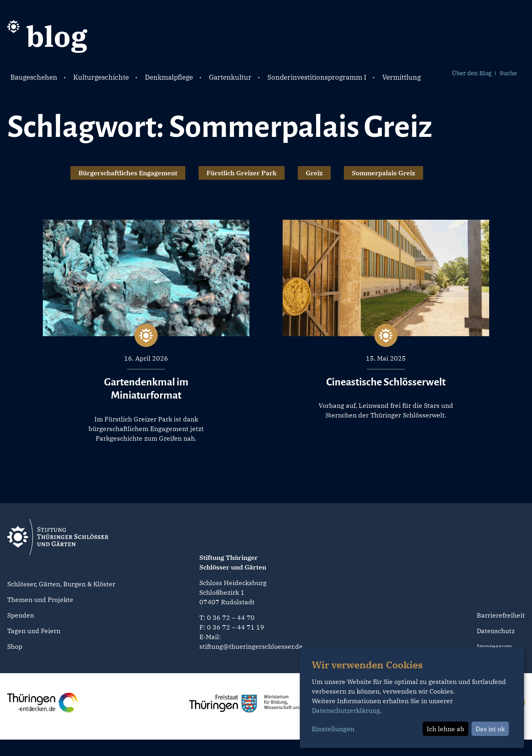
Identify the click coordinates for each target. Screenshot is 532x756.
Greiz (314, 173)
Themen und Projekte (40, 600)
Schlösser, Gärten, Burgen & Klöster (61, 584)
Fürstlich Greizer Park (242, 173)
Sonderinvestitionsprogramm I (317, 77)
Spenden (21, 615)
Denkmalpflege (169, 77)
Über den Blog (472, 73)
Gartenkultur (230, 77)
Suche (508, 73)
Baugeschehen (34, 77)
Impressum (494, 646)
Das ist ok (490, 729)
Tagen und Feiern (34, 631)
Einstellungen (333, 729)
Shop (15, 646)
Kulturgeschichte (101, 77)
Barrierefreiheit (501, 615)
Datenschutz (496, 631)
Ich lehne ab (446, 729)
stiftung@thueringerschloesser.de (251, 646)
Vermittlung (402, 77)
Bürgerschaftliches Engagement (128, 173)
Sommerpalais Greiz (383, 173)
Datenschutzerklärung (346, 710)
